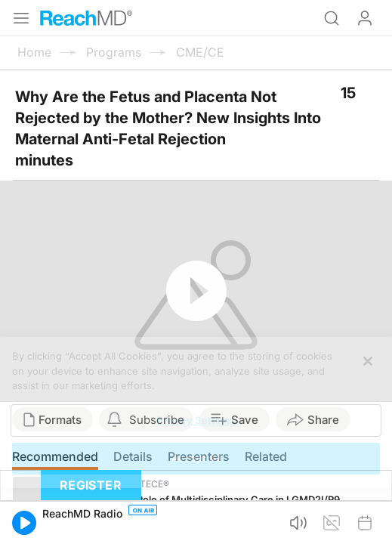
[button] (24, 523)
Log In (365, 18)
